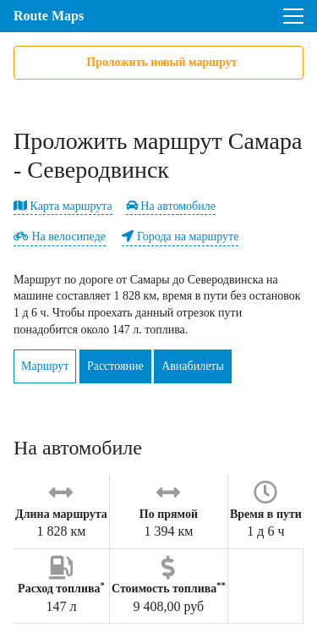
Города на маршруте (180, 237)
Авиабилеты (193, 366)
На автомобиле (171, 206)
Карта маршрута (63, 206)
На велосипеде (60, 237)
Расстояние (115, 366)
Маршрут (45, 366)
